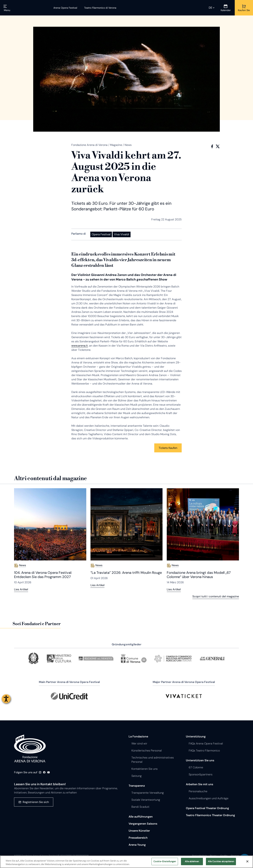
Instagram (40, 772)
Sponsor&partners (201, 774)
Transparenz (137, 786)
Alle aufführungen (141, 817)
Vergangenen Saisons (143, 824)
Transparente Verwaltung (148, 793)
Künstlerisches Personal (147, 751)
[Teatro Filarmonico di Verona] (98, 8)
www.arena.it (80, 346)
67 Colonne (196, 767)
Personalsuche (198, 791)
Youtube (48, 772)
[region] (126, 862)
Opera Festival (101, 234)
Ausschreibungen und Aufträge (209, 798)
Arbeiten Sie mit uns (200, 784)
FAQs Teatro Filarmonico (204, 751)
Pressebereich (138, 838)
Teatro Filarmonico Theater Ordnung (210, 815)
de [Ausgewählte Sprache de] (210, 8)
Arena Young (137, 845)
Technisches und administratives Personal (153, 760)
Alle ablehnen (192, 861)
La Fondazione (138, 736)
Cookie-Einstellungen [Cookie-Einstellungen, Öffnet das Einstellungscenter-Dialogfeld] (165, 861)
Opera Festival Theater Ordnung (207, 808)
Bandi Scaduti (140, 807)
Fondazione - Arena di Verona (30, 748)
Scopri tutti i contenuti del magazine (216, 596)
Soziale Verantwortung (146, 800)
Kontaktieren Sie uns (145, 769)
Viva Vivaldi (122, 234)
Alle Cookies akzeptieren (221, 861)
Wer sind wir (139, 743)
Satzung (137, 776)
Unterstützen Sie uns (200, 760)
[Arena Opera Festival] (65, 8)
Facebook (212, 146)
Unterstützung (196, 736)
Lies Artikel (21, 589)
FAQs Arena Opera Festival (206, 743)
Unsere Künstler (139, 831)
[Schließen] (247, 861)
